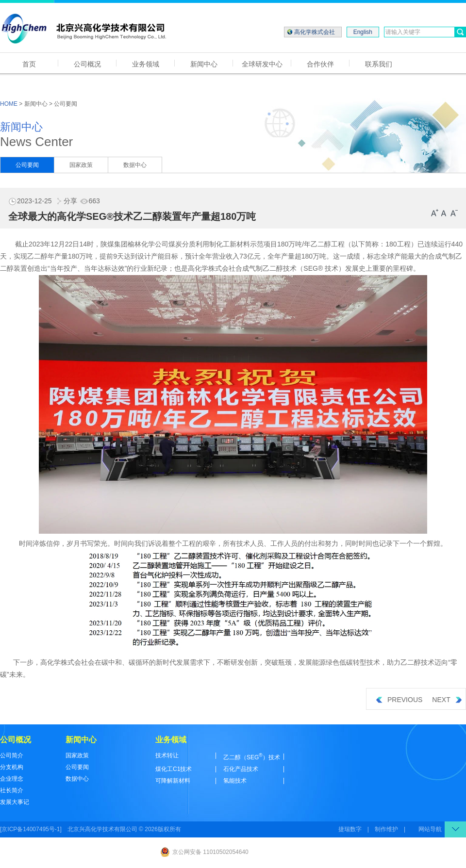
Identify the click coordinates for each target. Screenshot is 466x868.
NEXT (447, 700)
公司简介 (12, 755)
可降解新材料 (173, 781)
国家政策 (81, 165)
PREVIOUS (399, 700)
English (363, 32)
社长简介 (12, 790)
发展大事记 (15, 802)
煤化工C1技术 (174, 769)
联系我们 (379, 64)
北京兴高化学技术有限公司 (102, 829)
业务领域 (146, 64)
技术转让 (167, 755)
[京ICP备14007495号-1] (31, 829)
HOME (9, 104)
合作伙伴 (320, 64)
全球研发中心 (262, 64)
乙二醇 (321, 244)
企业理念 (12, 779)
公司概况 (87, 64)
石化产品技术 (241, 769)
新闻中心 (204, 64)
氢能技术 (235, 781)
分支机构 (12, 767)
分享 (66, 201)
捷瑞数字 (350, 829)
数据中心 (135, 165)
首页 (29, 64)
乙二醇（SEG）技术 (252, 757)
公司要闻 (27, 165)
